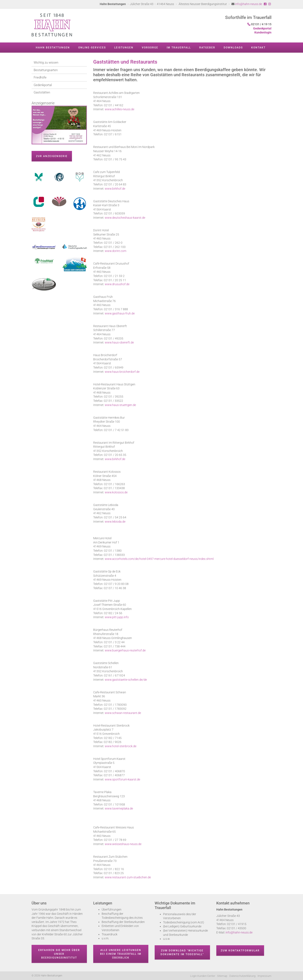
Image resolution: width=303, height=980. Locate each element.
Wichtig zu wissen (46, 63)
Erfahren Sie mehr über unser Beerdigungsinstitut (59, 954)
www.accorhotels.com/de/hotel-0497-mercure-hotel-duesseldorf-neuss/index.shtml (159, 559)
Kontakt (258, 48)
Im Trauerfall (179, 48)
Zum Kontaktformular (240, 951)
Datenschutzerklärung (242, 976)
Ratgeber (207, 48)
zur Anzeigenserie (52, 156)
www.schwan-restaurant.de (123, 713)
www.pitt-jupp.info (117, 617)
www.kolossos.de (116, 492)
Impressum (264, 976)
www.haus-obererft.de (119, 342)
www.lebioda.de (115, 522)
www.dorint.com (116, 251)
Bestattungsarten (46, 70)
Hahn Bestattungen (53, 48)
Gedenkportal (43, 85)
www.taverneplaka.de (119, 808)
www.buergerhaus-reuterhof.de (125, 650)
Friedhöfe (40, 77)
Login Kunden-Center (203, 976)
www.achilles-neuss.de (120, 109)
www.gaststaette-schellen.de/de (126, 680)
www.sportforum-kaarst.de (122, 779)
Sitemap (222, 976)
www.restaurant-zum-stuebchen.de (128, 877)
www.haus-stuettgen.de (120, 405)
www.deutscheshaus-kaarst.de (125, 218)
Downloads (233, 48)
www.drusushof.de (117, 284)
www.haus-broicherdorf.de (122, 372)
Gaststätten (42, 92)
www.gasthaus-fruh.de (120, 313)
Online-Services (92, 48)
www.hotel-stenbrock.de (121, 746)
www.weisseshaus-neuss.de (123, 844)
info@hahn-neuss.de (249, 4)
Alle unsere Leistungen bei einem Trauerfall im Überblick (121, 954)
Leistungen (124, 48)
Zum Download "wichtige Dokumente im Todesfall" (182, 952)
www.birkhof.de (115, 189)
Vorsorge (150, 48)
